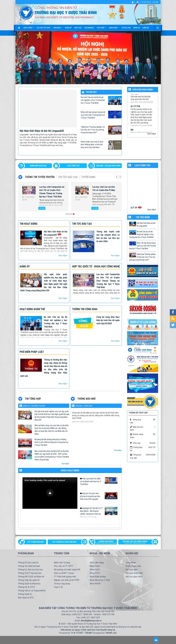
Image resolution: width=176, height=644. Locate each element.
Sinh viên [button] (114, 29)
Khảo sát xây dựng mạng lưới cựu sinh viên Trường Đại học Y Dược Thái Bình (101, 115)
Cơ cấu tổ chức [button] (44, 28)
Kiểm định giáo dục (38, 166)
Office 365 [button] (126, 28)
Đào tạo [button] (78, 28)
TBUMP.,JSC (111, 633)
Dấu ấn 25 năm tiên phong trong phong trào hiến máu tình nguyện (99, 496)
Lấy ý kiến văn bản (35, 542)
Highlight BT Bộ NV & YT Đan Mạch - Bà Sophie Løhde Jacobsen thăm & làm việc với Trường (99, 512)
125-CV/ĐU (77, 414)
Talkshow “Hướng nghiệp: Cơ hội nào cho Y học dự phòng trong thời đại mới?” (101, 130)
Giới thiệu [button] (29, 29)
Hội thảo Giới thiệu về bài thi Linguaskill (42, 131)
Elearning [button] (89, 28)
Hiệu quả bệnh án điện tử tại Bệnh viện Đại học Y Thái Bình (99, 481)
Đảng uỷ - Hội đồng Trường (34, 406)
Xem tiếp (152, 134)
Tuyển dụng (88, 177)
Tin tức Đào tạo (68, 177)
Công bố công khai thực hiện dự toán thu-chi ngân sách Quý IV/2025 (108, 320)
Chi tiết (42, 208)
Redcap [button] (68, 28)
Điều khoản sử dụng (70, 630)
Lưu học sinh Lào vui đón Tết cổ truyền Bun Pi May (104, 189)
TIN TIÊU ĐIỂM (143, 217)
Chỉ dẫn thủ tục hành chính (137, 542)
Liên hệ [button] (146, 28)
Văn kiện (134, 96)
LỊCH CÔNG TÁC (73, 166)
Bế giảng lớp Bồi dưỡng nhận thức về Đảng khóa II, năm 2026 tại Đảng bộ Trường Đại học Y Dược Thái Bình (52, 442)
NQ (132, 132)
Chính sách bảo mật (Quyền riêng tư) (98, 630)
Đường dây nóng (104, 542)
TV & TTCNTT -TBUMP (81, 633)
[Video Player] (50, 493)
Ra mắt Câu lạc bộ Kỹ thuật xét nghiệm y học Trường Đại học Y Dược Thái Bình (101, 100)
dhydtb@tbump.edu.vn (91, 621)
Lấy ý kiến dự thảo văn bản (64, 542)
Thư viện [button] (101, 29)
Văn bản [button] (58, 29)
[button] (50, 493)
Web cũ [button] (137, 28)
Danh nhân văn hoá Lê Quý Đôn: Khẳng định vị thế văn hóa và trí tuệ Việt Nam (101, 145)
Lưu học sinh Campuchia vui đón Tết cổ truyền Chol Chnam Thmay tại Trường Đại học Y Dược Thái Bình (52, 192)
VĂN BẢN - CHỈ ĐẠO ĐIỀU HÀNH (108, 166)
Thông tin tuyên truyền (40, 177)
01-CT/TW (135, 109)
